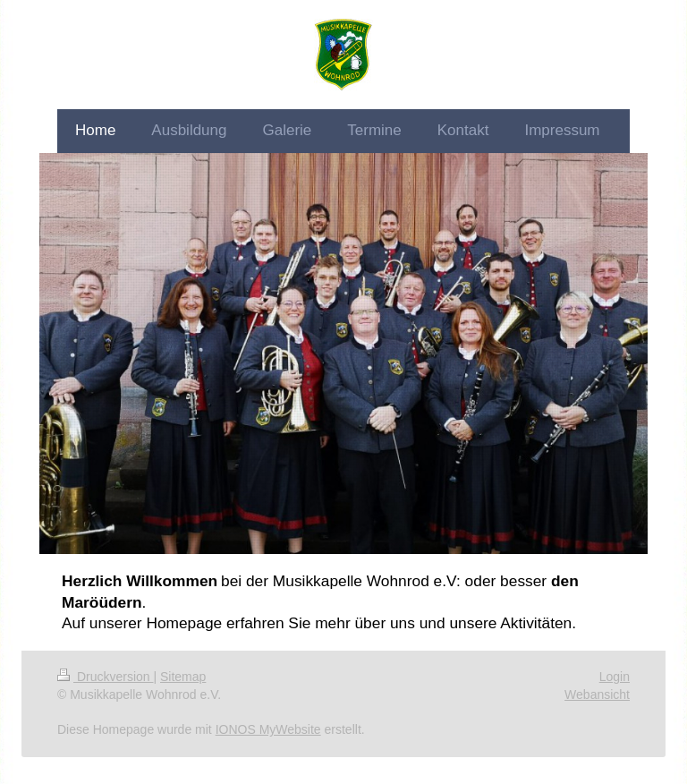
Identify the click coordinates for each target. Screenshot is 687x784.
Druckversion (105, 677)
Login (615, 677)
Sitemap (183, 677)
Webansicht (597, 695)
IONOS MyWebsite (268, 729)
